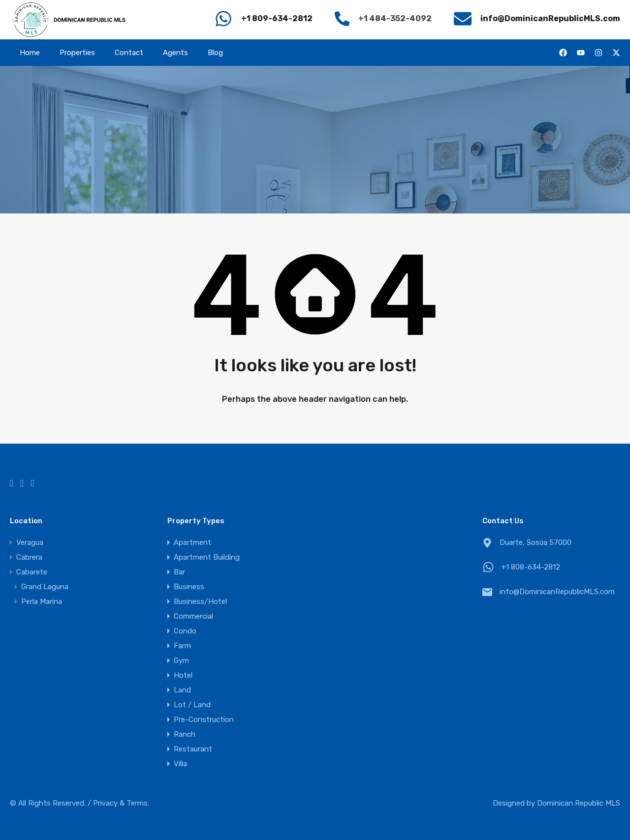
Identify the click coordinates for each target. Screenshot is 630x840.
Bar (179, 572)
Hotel (183, 675)
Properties (77, 53)
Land (182, 690)
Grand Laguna (45, 587)
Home (30, 53)
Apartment (192, 542)
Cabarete (32, 572)
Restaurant (193, 749)
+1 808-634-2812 (531, 567)
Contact (129, 53)
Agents (175, 53)
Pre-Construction (204, 720)
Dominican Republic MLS (579, 803)
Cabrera (29, 557)
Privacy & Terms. (121, 803)
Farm (182, 646)
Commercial (193, 616)
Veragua (30, 542)
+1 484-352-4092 (395, 18)
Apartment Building (207, 557)
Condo (185, 631)
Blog (215, 53)
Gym (181, 660)
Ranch (185, 734)
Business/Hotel (200, 601)
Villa (180, 764)
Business (189, 587)
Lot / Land (192, 705)
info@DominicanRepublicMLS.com (557, 592)
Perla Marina (42, 601)
